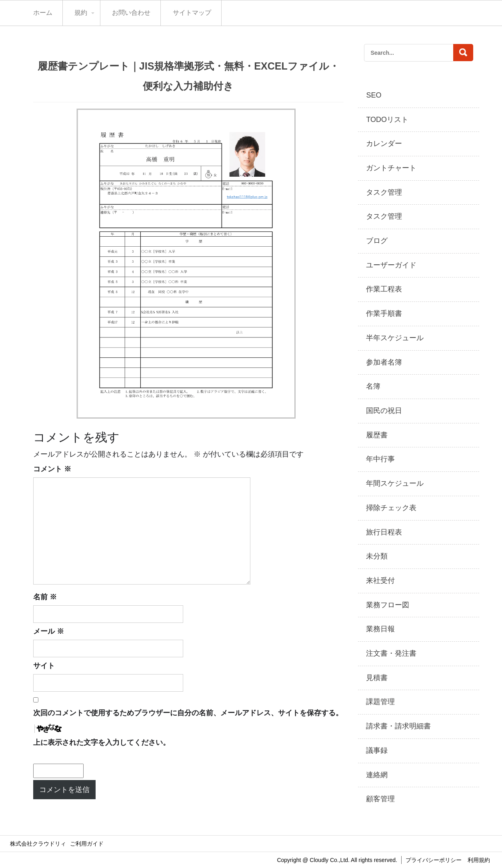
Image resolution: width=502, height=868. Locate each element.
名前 (45, 597)
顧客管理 (380, 799)
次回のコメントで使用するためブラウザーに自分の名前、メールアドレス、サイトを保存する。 (188, 713)
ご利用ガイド (87, 844)
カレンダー (384, 144)
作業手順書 (384, 313)
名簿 (373, 386)
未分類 (377, 556)
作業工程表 (384, 289)
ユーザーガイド (391, 265)
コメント (52, 469)
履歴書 (377, 435)
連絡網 (377, 775)
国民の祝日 (384, 411)
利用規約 (479, 860)
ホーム (43, 13)
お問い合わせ (131, 13)
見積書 (377, 678)
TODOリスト (387, 120)
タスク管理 (384, 192)
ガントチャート (391, 168)
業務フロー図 (388, 605)
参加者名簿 (384, 362)
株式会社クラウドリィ (38, 844)
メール (49, 631)
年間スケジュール (395, 483)
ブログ (377, 241)
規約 (81, 13)
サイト (44, 666)
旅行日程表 (384, 532)
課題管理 (380, 702)
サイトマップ (192, 13)
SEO (374, 95)
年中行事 (380, 459)
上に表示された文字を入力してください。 (102, 742)
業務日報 (380, 629)
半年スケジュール (395, 338)
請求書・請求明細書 (398, 726)
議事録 (377, 750)
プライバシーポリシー (434, 860)
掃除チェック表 (391, 508)
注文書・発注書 (391, 653)
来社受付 (380, 581)
